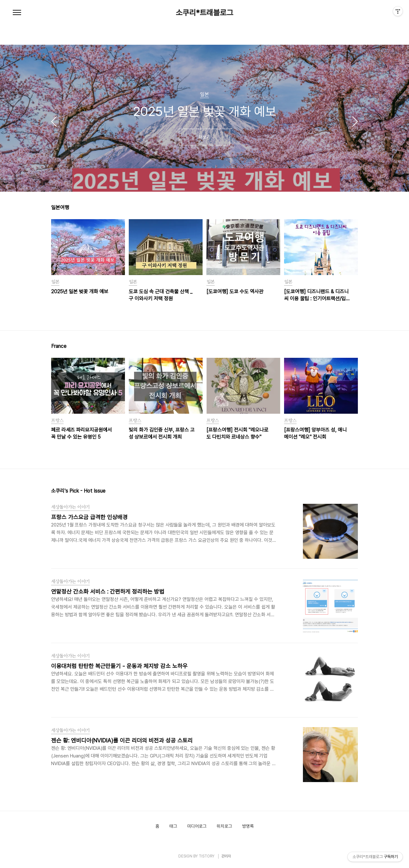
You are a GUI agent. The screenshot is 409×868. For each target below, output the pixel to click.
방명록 (248, 826)
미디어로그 (197, 826)
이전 (54, 121)
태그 (173, 826)
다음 (355, 121)
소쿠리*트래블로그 (204, 13)
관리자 (226, 856)
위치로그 (224, 826)
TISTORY (207, 856)
